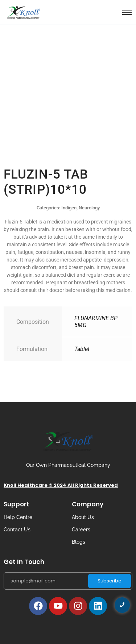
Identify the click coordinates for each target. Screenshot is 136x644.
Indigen (69, 208)
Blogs (79, 542)
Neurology (89, 208)
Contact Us (17, 530)
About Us (83, 517)
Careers (81, 530)
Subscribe (110, 581)
